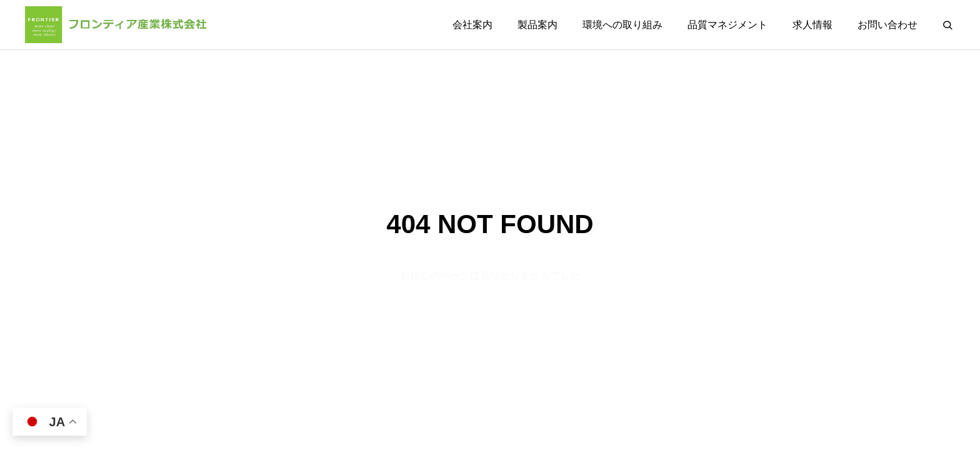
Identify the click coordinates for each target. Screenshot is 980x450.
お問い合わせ (887, 25)
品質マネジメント (727, 25)
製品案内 (537, 25)
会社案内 (472, 25)
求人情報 (812, 25)
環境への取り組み (622, 25)
